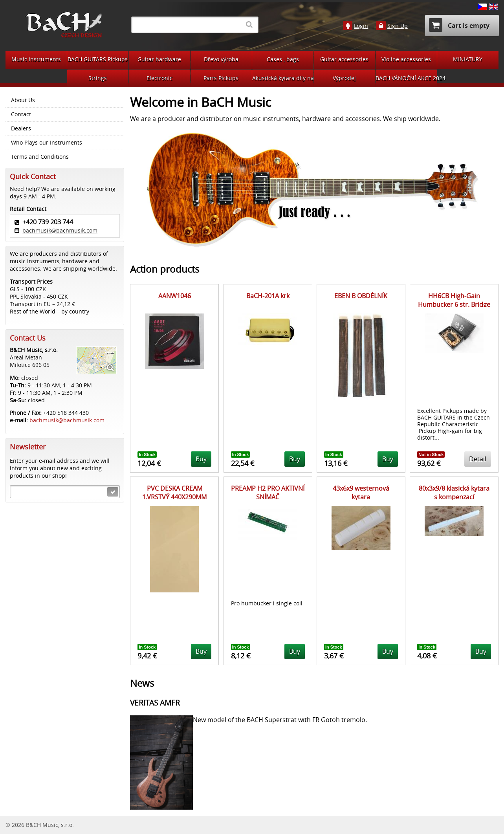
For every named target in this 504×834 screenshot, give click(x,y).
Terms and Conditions (40, 157)
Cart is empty (459, 25)
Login (361, 26)
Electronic (159, 78)
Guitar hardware (159, 59)
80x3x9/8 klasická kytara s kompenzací (454, 493)
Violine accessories (406, 59)
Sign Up (398, 26)
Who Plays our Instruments (47, 143)
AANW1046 (175, 296)
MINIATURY (468, 59)
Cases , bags (283, 59)
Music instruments (36, 59)
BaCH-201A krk (268, 296)
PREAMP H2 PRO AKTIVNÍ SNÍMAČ (268, 493)
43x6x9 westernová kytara (361, 493)
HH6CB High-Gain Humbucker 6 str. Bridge (454, 300)
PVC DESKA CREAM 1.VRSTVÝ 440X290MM (174, 493)
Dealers (21, 128)
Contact (21, 114)
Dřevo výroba (221, 59)
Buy (201, 459)
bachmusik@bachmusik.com (60, 230)
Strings (98, 78)
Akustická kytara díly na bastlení (283, 78)
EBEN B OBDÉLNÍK (361, 296)
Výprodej (344, 78)
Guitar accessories (344, 59)
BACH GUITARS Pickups (98, 59)
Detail (478, 459)
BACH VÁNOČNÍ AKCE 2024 (406, 78)
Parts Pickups (221, 78)
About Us (23, 100)
